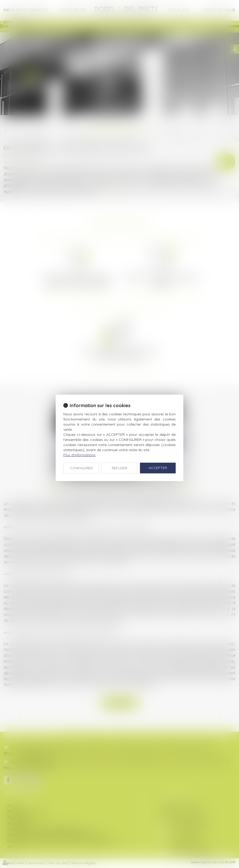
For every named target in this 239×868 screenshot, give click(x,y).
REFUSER (119, 468)
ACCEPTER (158, 468)
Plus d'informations (79, 455)
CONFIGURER (81, 468)
